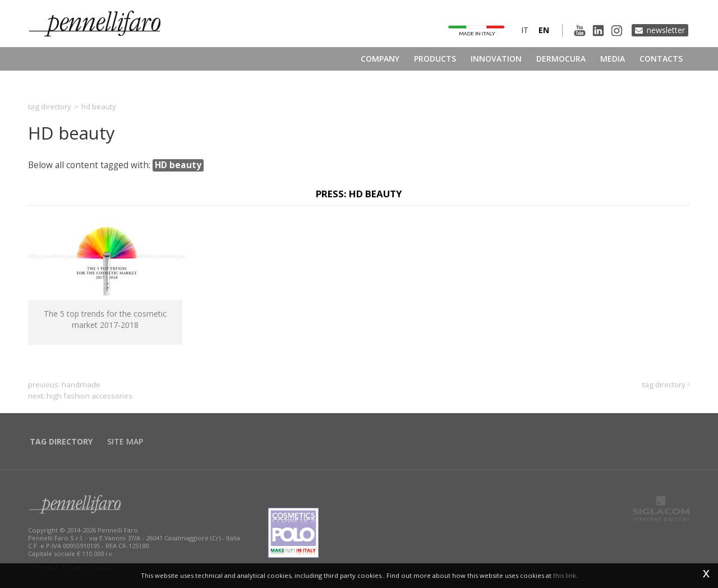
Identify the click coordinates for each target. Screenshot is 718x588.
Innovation (496, 59)
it (525, 30)
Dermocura (561, 59)
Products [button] (435, 59)
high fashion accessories (89, 396)
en (544, 30)
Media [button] (613, 59)
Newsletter (666, 30)
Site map (125, 441)
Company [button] (380, 59)
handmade (81, 385)
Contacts (661, 59)
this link (565, 575)
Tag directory (50, 107)
